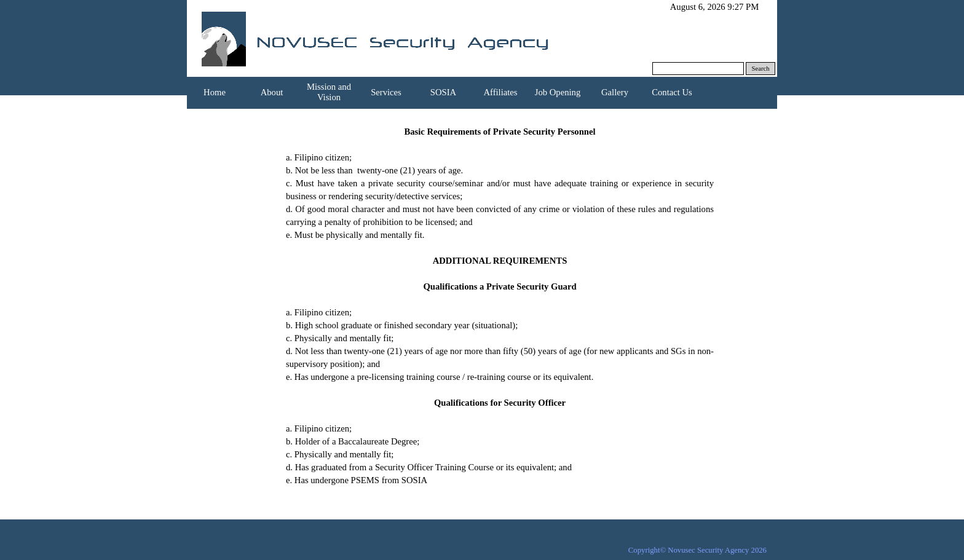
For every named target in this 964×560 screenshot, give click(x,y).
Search (761, 69)
